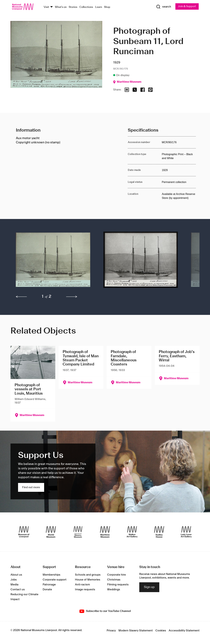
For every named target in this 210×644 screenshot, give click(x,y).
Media (14, 585)
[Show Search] (162, 7)
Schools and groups (88, 575)
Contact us (18, 590)
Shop (107, 7)
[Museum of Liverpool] (24, 532)
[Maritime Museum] (105, 532)
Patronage (49, 585)
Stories (73, 7)
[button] (53, 262)
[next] (72, 297)
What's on (61, 7)
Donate (47, 590)
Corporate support (55, 580)
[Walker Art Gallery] (132, 532)
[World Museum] (51, 532)
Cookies (161, 631)
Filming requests (118, 585)
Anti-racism (82, 585)
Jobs (14, 580)
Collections (86, 7)
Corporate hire (116, 575)
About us (16, 575)
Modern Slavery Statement (136, 631)
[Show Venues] (52, 7)
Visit (46, 7)
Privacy (111, 631)
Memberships (52, 575)
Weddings (114, 590)
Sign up (149, 587)
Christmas (114, 580)
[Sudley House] (159, 532)
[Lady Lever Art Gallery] (186, 532)
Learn (99, 7)
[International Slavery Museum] (78, 532)
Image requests (85, 590)
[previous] (21, 297)
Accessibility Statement (184, 631)
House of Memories (88, 580)
